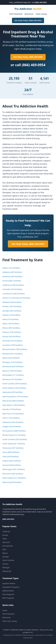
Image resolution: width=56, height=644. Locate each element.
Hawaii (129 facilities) (11, 315)
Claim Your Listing (10, 621)
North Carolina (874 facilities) (15, 384)
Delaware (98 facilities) (12, 302)
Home (5, 610)
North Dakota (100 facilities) (14, 388)
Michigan (6, 568)
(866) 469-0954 (41, 2)
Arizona (5, 564)
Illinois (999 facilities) (11, 328)
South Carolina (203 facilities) (15, 439)
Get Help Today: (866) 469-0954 (28, 20)
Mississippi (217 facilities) (13, 375)
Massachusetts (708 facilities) (15, 349)
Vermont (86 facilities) (12, 465)
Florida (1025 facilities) (12, 306)
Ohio (4, 550)
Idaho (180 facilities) (11, 324)
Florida (5, 535)
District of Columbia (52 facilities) (16, 298)
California (6, 532)
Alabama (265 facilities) (12, 272)
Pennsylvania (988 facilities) (14, 431)
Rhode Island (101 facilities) (14, 435)
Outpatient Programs (11, 587)
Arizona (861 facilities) (12, 281)
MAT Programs (8, 598)
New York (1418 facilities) (13, 414)
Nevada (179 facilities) (12, 409)
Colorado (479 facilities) (12, 289)
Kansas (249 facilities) (11, 336)
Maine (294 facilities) (11, 358)
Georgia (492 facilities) (12, 311)
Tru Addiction (28, 9)
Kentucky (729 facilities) (12, 341)
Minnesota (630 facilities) (13, 366)
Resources (29, 14)
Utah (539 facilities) (10, 456)
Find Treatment (16, 14)
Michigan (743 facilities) (12, 362)
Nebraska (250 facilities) (12, 392)
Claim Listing (41, 14)
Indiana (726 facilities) (12, 332)
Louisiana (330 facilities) (12, 345)
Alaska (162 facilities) (11, 268)
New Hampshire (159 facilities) (15, 396)
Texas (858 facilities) (11, 452)
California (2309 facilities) (13, 285)
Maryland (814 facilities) (12, 354)
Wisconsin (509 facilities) (13, 474)
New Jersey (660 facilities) (13, 401)
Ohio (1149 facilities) (11, 418)
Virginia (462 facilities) (12, 461)
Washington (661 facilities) (14, 469)
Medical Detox (8, 591)
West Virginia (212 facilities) (14, 478)
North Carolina (8, 560)
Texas (5, 539)
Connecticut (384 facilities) (14, 294)
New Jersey (7, 571)
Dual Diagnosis (8, 594)
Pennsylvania (8, 546)
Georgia (6, 557)
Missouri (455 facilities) (12, 371)
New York (6, 542)
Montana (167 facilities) (12, 379)
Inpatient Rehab (9, 583)
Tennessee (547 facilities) (13, 448)
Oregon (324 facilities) (12, 426)
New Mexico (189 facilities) (14, 405)
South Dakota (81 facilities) (14, 444)
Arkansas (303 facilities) (12, 276)
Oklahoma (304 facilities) (13, 422)
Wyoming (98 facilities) (12, 482)
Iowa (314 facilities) (10, 319)
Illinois (5, 553)
